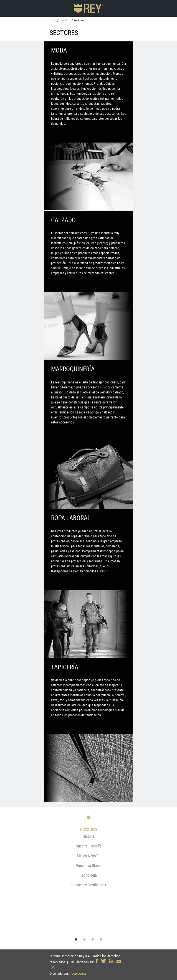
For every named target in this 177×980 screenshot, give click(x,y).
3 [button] (93, 940)
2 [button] (84, 940)
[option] (88, 862)
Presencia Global (89, 866)
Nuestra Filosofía (88, 846)
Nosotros (65, 20)
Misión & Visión (89, 856)
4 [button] (101, 940)
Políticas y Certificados (89, 885)
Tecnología (88, 875)
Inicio (53, 20)
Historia (89, 836)
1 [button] (76, 940)
